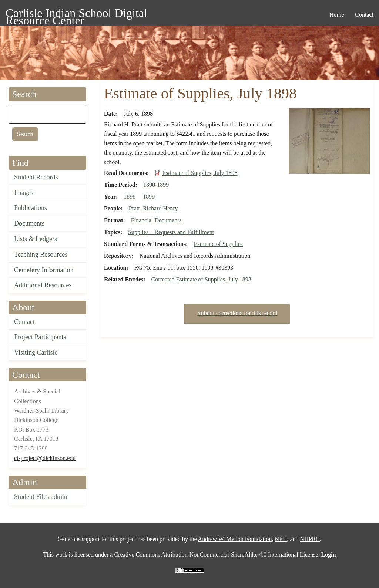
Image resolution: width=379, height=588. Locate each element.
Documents (29, 223)
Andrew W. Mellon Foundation (235, 539)
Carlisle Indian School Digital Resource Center (76, 14)
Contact (24, 322)
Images (24, 193)
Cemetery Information (44, 270)
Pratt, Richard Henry (153, 208)
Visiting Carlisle (36, 352)
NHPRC (310, 539)
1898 (130, 197)
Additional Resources (43, 285)
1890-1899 (156, 185)
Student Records (36, 177)
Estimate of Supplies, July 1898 (200, 173)
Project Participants (40, 337)
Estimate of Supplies (218, 244)
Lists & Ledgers (36, 239)
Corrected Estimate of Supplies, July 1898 (201, 279)
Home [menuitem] (337, 15)
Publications (31, 208)
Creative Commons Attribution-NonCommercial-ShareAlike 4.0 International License (216, 555)
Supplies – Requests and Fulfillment (171, 232)
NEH (281, 539)
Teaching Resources (41, 254)
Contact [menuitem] (364, 15)
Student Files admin (41, 497)
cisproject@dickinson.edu (45, 458)
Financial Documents (156, 220)
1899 (149, 197)
